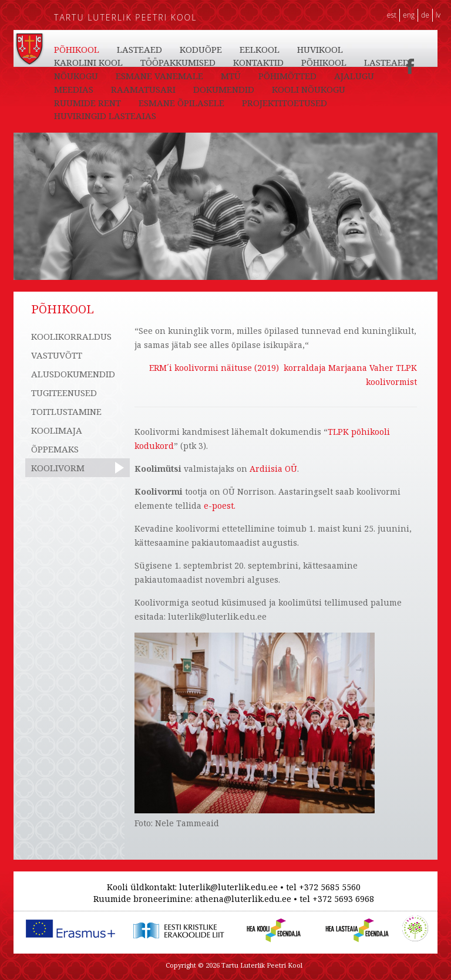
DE (425, 15)
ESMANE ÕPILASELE (181, 103)
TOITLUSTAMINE (66, 411)
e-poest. (220, 506)
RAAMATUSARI (143, 89)
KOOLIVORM (58, 468)
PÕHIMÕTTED (287, 76)
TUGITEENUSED (64, 393)
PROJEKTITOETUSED (285, 103)
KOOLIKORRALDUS (71, 336)
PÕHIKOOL (77, 49)
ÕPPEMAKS (55, 449)
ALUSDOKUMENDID (73, 374)
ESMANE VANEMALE (159, 76)
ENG (409, 15)
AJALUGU (354, 76)
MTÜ (231, 76)
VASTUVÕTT (57, 355)
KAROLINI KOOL (88, 62)
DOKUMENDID (224, 89)
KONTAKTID (258, 62)
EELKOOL (260, 49)
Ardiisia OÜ (273, 469)
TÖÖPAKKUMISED (178, 62)
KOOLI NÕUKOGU (309, 89)
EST (392, 15)
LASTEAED (139, 49)
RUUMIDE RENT (87, 103)
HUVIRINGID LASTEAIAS (105, 116)
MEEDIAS (74, 89)
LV (438, 15)
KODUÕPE (201, 49)
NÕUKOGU (76, 76)
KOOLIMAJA (57, 430)
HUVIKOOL (320, 49)
